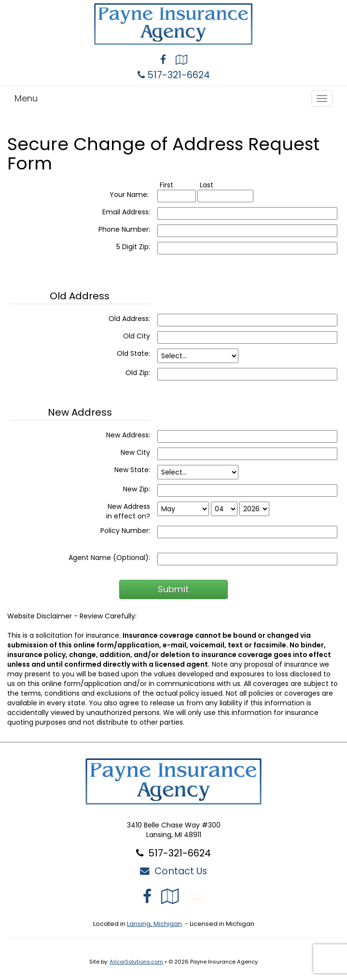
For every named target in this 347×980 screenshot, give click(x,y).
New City (135, 452)
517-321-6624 (179, 75)
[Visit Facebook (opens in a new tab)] (163, 61)
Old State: (133, 353)
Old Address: (129, 319)
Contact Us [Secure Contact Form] (173, 871)
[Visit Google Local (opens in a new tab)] (181, 61)
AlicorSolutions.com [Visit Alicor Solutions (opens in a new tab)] (136, 962)
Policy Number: (125, 531)
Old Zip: (138, 373)
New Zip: (137, 489)
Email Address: (126, 212)
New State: (132, 470)
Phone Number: (124, 229)
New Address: (128, 435)
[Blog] (196, 896)
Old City (137, 336)
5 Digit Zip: (133, 247)
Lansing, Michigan (154, 924)
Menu (26, 98)
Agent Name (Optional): (109, 558)
